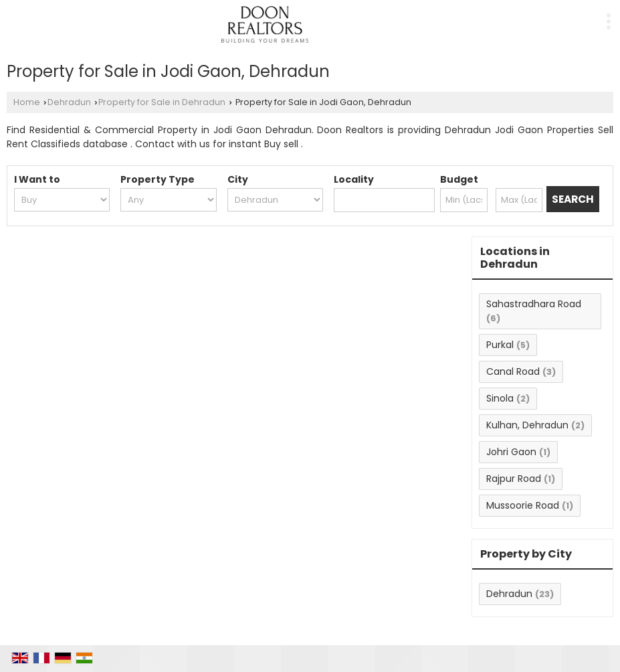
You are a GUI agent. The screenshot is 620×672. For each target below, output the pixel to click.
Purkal (500, 345)
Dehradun (69, 102)
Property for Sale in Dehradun (162, 102)
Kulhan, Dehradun (527, 425)
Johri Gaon (511, 452)
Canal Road (513, 371)
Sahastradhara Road (534, 304)
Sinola (500, 398)
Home (27, 102)
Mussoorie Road (523, 505)
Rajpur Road (514, 479)
